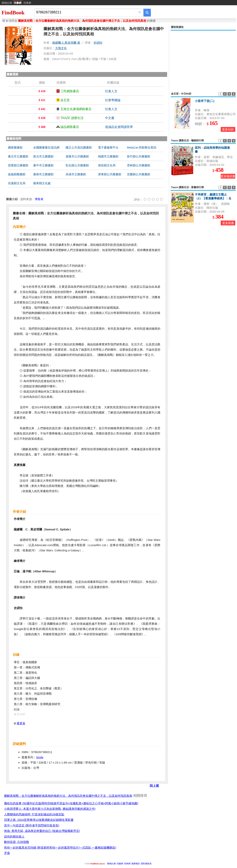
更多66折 (228, 129)
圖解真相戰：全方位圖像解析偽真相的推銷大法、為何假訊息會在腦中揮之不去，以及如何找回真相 (68, 796)
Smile (40, 757)
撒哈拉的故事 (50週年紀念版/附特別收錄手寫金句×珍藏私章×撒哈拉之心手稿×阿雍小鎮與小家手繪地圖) (71, 803)
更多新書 (228, 223)
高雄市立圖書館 (76, 174)
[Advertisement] (203, 59)
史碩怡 (98, 43)
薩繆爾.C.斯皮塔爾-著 (66, 43)
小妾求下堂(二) (205, 101)
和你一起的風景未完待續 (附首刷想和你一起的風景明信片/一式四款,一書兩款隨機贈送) (60, 848)
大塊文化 (61, 48)
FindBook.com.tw (98, 864)
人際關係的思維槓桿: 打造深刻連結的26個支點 (34, 814)
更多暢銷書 (228, 176)
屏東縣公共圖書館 (110, 174)
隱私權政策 (146, 864)
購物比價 (7, 3)
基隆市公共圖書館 (77, 156)
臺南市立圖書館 (43, 174)
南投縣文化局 (107, 165)
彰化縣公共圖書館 (77, 165)
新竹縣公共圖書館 (139, 156)
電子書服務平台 (108, 147)
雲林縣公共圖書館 (139, 165)
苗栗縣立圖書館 (18, 165)
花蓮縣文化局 (17, 183)
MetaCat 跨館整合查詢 (142, 147)
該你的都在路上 (14, 836)
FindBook (13, 13)
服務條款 (136, 864)
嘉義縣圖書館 (17, 174)
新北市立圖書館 (43, 156)
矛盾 (7, 853)
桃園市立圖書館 (108, 156)
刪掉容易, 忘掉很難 (16, 842)
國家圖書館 (15, 147)
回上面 (154, 786)
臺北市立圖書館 (18, 156)
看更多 (21, 723)
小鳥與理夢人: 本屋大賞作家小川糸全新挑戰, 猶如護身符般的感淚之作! (50, 809)
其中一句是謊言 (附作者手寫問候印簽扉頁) (32, 825)
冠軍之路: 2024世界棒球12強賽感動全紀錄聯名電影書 (39, 820)
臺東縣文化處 (42, 183)
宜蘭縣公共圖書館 (139, 174)
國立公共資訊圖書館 (79, 147)
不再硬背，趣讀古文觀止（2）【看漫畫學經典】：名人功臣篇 (213, 198)
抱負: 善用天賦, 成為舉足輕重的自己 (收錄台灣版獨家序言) (42, 831)
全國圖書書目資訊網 (46, 147)
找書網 (120, 864)
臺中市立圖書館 (43, 165)
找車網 (27, 3)
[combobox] (86, 12)
